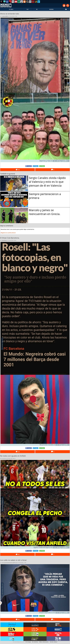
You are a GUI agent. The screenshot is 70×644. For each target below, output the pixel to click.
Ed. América (35, 642)
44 (17, 170)
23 (17, 452)
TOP (27, 9)
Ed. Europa (28, 642)
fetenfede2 (4, 240)
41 (17, 554)
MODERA (51, 9)
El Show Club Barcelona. (10, 238)
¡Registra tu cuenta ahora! (8, 233)
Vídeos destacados (44, 642)
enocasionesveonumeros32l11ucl (9, 563)
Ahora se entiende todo (10, 14)
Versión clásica (53, 642)
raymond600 (5, 16)
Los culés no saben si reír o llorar (13, 560)
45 (17, 619)
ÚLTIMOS (11, 9)
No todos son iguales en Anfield (13, 456)
